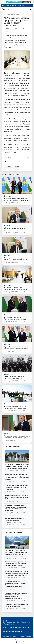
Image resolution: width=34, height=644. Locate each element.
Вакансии (26, 628)
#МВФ (17, 166)
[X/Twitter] (23, 157)
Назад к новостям (11, 14)
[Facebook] (19, 157)
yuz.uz (29, 637)
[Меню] (30, 9)
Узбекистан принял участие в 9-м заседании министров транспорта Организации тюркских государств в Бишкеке (17, 477)
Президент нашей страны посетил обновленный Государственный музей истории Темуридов (16, 563)
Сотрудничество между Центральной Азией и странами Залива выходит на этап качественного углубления (16, 584)
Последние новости (13, 447)
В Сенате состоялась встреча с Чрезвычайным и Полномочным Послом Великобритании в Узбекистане (16, 508)
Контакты (18, 628)
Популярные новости (14, 533)
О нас (5, 628)
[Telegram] (14, 157)
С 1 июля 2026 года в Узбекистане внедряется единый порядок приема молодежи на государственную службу (16, 520)
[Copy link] (6, 162)
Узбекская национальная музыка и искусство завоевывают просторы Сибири (16, 497)
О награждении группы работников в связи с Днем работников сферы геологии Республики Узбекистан (17, 573)
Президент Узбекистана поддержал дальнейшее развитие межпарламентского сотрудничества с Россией (17, 596)
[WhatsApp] (27, 157)
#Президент (9, 166)
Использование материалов (13, 631)
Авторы (11, 628)
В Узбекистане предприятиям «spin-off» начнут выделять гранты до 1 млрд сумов (17, 487)
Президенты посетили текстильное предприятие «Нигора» (17, 605)
